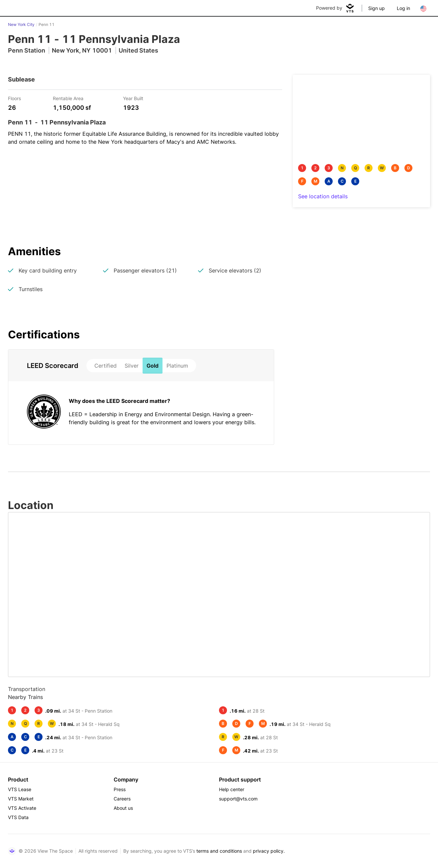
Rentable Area (68, 98)
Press (120, 789)
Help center (232, 789)
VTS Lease (20, 789)
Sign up (377, 8)
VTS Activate (22, 808)
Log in (403, 8)
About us (123, 808)
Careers (122, 799)
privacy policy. (269, 851)
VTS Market (21, 799)
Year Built (133, 98)
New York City (21, 24)
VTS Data (18, 817)
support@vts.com (238, 799)
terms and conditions (219, 851)
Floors (14, 98)
